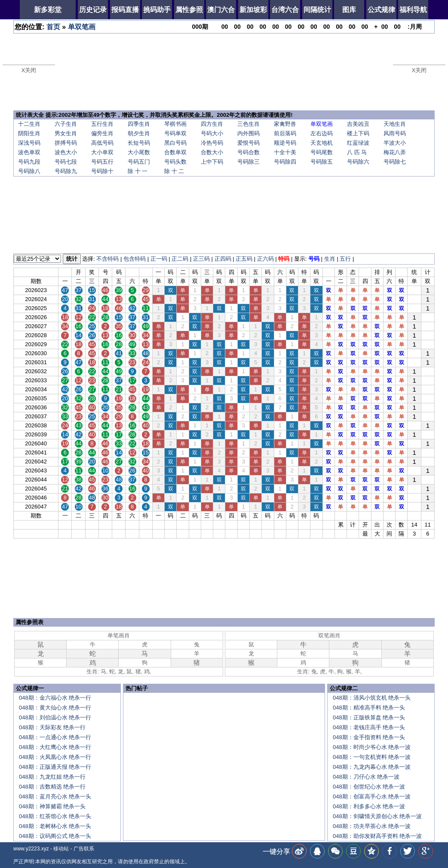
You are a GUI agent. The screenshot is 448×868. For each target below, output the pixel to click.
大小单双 (102, 152)
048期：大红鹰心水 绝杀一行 (55, 747)
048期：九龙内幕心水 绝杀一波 (372, 767)
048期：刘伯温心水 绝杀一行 (55, 717)
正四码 (223, 259)
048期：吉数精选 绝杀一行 (52, 787)
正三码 (201, 259)
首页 (53, 27)
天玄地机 (322, 143)
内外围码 (249, 133)
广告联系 (84, 849)
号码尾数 (322, 152)
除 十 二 (174, 171)
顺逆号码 (285, 143)
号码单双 (175, 133)
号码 (314, 259)
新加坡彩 (253, 10)
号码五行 (102, 162)
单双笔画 (82, 27)
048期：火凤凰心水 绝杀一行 (55, 757)
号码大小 (212, 133)
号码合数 (249, 152)
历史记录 (93, 10)
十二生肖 (29, 124)
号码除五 (322, 162)
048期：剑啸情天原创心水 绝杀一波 (377, 816)
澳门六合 (221, 10)
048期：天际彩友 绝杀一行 (52, 727)
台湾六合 (285, 10)
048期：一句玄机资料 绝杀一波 (372, 757)
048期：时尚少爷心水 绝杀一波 (372, 747)
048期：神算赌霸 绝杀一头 (52, 806)
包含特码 (135, 259)
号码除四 (285, 162)
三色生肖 (249, 124)
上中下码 (212, 162)
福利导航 (413, 10)
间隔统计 (317, 10)
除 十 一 (138, 171)
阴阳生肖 (29, 133)
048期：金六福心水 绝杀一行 (55, 698)
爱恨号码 (249, 143)
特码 (284, 259)
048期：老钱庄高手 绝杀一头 (369, 727)
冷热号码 (212, 143)
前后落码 (285, 133)
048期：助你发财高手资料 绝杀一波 (377, 836)
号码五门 (139, 162)
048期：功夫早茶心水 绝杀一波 (372, 826)
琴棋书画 (175, 124)
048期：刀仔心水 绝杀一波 (366, 777)
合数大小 (212, 152)
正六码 (265, 259)
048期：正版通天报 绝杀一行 (55, 767)
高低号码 (102, 143)
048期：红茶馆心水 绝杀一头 (55, 816)
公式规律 (381, 10)
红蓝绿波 (358, 143)
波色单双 (29, 152)
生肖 (330, 259)
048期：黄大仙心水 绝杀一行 (55, 708)
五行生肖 (102, 124)
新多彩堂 (48, 10)
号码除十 (102, 171)
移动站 (61, 849)
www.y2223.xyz (31, 849)
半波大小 (395, 143)
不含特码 (107, 259)
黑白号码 (175, 143)
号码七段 (66, 162)
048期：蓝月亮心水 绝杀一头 (55, 796)
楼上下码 (358, 133)
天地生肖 (395, 124)
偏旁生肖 (102, 133)
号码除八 (29, 171)
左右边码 (322, 133)
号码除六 (358, 162)
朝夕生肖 (139, 133)
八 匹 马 (357, 152)
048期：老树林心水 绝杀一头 (55, 826)
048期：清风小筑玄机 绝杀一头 (372, 698)
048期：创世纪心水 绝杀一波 (369, 787)
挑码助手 (157, 10)
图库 (349, 10)
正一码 (159, 259)
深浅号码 (29, 143)
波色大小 (66, 152)
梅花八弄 (395, 152)
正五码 (244, 259)
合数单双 (175, 152)
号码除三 (249, 162)
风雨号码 (395, 133)
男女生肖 (66, 133)
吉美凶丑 (358, 124)
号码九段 (29, 162)
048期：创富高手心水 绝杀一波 (372, 796)
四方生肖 (212, 124)
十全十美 (285, 152)
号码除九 (66, 171)
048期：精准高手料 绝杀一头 (369, 708)
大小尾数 (139, 152)
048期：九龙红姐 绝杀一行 (52, 777)
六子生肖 (66, 124)
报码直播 (125, 10)
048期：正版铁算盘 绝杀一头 (369, 717)
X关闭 (29, 70)
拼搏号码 (66, 143)
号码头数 (175, 162)
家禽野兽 (285, 124)
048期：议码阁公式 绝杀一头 (55, 836)
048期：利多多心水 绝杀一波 (369, 806)
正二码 (180, 259)
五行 (345, 259)
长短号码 (139, 143)
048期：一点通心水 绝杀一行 (55, 737)
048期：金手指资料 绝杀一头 (369, 737)
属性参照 (189, 10)
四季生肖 (139, 124)
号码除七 (395, 162)
